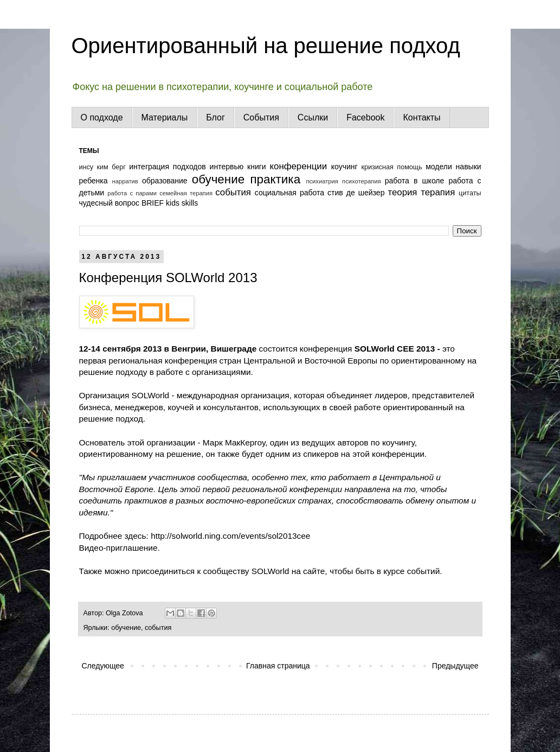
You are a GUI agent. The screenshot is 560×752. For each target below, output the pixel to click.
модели (439, 167)
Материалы (165, 117)
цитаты (470, 193)
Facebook (365, 117)
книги (257, 167)
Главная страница (278, 666)
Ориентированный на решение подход (266, 46)
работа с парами (132, 193)
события (233, 192)
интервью (227, 167)
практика (276, 179)
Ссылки (313, 117)
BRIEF (153, 203)
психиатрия (322, 181)
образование (165, 181)
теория (402, 192)
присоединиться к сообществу (189, 571)
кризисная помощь (391, 167)
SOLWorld (149, 395)
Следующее (103, 666)
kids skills (182, 203)
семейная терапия (186, 193)
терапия (438, 192)
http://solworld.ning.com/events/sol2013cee (230, 536)
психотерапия (361, 181)
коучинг (345, 167)
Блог (215, 117)
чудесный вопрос (110, 203)
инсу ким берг (102, 167)
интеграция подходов (167, 167)
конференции (299, 166)
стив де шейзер (356, 193)
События (261, 117)
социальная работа (289, 193)
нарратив (125, 181)
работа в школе (415, 181)
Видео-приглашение (118, 548)
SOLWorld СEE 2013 (396, 349)
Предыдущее (455, 666)
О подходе (102, 117)
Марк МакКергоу (234, 442)
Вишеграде (234, 349)
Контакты (421, 117)
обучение (218, 179)
